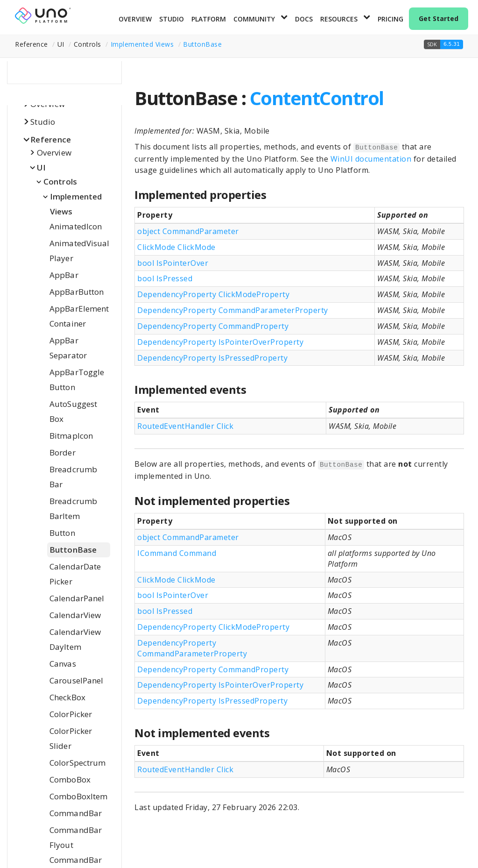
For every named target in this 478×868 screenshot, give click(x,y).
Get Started (439, 18)
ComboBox (70, 779)
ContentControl (317, 98)
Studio (172, 19)
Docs (304, 19)
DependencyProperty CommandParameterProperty (233, 310)
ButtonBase (202, 44)
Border (63, 452)
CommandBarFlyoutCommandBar (76, 845)
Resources (339, 19)
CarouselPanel (76, 680)
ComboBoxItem (78, 796)
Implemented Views (142, 44)
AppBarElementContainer (79, 316)
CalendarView (75, 615)
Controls (60, 181)
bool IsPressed (165, 278)
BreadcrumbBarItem (73, 509)
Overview (135, 19)
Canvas (63, 664)
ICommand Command (177, 553)
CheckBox (67, 697)
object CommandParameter (188, 231)
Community (254, 19)
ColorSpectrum (77, 763)
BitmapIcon (71, 436)
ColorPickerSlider (71, 738)
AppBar (64, 275)
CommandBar (76, 813)
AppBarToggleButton (77, 380)
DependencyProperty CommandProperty (213, 326)
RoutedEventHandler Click (185, 426)
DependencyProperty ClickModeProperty (213, 294)
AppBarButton (77, 292)
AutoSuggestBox (73, 411)
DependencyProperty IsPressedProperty (212, 358)
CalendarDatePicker (75, 574)
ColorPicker (71, 714)
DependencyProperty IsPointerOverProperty (220, 342)
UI (42, 167)
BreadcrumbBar (73, 477)
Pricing (390, 19)
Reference (51, 139)
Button (62, 533)
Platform (209, 19)
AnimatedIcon (76, 226)
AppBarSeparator (68, 348)
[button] (443, 44)
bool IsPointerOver (173, 263)
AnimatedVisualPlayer (79, 251)
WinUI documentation (371, 159)
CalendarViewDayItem (75, 639)
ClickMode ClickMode (176, 247)
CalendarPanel (77, 598)
